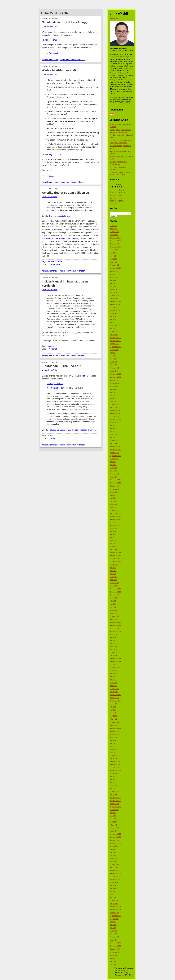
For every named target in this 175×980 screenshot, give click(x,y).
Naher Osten (57, 261)
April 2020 (113, 435)
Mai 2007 (113, 892)
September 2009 (115, 807)
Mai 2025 (113, 256)
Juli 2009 (113, 813)
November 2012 (115, 695)
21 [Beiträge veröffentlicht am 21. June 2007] (118, 198)
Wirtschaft (53, 349)
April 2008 (113, 858)
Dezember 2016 (115, 553)
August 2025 (114, 250)
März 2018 (113, 507)
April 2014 (113, 646)
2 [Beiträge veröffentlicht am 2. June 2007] (122, 190)
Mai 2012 (113, 713)
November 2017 (115, 519)
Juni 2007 (113, 888)
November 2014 (115, 625)
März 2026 (113, 229)
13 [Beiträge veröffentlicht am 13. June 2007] (115, 195)
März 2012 (113, 719)
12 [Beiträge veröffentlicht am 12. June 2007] (113, 195)
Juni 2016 (113, 571)
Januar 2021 (114, 407)
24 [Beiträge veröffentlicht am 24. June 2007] (124, 198)
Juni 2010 (113, 780)
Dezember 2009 (115, 798)
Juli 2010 (113, 777)
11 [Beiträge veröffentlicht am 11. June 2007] (111, 195)
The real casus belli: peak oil (61, 216)
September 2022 (115, 347)
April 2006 (113, 931)
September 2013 (115, 668)
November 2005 (115, 946)
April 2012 (113, 716)
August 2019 (114, 459)
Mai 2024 (113, 286)
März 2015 (113, 613)
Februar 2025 (114, 265)
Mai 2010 (113, 783)
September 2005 (115, 952)
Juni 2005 (113, 961)
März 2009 (113, 825)
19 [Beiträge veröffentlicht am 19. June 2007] (113, 198)
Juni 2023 (113, 320)
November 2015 (115, 592)
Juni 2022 (113, 356)
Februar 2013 (114, 689)
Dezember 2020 (115, 410)
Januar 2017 (114, 550)
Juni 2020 (113, 428)
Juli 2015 (113, 601)
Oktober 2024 (114, 271)
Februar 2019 (114, 474)
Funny (51, 176)
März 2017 (113, 543)
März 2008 (113, 861)
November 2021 (115, 377)
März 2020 (113, 438)
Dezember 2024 (115, 268)
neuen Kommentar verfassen (72, 60)
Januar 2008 (114, 867)
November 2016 (115, 556)
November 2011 (115, 728)
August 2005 (114, 955)
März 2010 (113, 789)
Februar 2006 (114, 937)
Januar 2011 (114, 758)
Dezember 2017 (115, 516)
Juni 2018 (113, 498)
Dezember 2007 (115, 870)
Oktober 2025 (114, 244)
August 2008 (114, 846)
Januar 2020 (114, 444)
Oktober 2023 (114, 307)
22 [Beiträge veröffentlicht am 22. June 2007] (120, 198)
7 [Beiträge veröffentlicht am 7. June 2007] (117, 193)
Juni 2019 (113, 465)
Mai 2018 (113, 501)
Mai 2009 (113, 819)
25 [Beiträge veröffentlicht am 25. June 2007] (111, 201)
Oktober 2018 (114, 486)
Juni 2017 (113, 534)
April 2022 (113, 362)
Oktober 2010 (114, 767)
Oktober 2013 (114, 665)
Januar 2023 (114, 335)
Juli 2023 (113, 317)
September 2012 (115, 701)
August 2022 (114, 350)
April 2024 (113, 289)
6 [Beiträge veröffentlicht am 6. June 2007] (115, 193)
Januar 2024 (114, 298)
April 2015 (113, 610)
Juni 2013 (113, 677)
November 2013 (115, 662)
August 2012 (114, 704)
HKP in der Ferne (49, 40)
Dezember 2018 (115, 480)
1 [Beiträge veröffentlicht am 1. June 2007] (119, 190)
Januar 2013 (114, 692)
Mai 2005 (113, 964)
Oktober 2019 (114, 453)
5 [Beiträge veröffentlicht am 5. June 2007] (113, 193)
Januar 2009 (114, 831)
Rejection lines (55, 155)
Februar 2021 (114, 404)
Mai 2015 (113, 607)
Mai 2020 (113, 432)
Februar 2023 (114, 332)
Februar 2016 (114, 583)
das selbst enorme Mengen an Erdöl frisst (60, 238)
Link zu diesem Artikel (50, 26)
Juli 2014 (113, 637)
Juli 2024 (113, 280)
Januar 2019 (114, 477)
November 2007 (115, 873)
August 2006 (114, 919)
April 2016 (113, 577)
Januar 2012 (114, 725)
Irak (49, 261)
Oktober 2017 (114, 522)
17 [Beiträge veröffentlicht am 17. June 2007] (124, 195)
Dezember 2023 (115, 301)
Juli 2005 (113, 958)
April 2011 (113, 749)
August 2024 (114, 277)
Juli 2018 (113, 495)
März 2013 (113, 686)
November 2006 (115, 910)
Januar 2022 (114, 371)
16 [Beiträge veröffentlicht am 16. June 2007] (122, 195)
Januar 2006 (114, 940)
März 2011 (113, 752)
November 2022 (115, 341)
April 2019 (113, 468)
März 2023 (113, 329)
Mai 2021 (113, 395)
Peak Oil (85, 376)
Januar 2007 (114, 904)
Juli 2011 (113, 740)
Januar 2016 (114, 586)
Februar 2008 (114, 864)
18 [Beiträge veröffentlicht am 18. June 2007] (111, 198)
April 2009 (113, 822)
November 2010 (115, 764)
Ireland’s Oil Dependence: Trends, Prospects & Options (73, 430)
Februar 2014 (114, 652)
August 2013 (114, 671)
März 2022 (113, 365)
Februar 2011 (114, 755)
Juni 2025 (113, 253)
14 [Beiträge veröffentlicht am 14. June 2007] (118, 195)
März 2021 (113, 401)
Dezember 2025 (115, 238)
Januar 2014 (114, 655)
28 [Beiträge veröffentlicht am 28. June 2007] (118, 201)
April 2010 (113, 786)
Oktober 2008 (114, 840)
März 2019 (113, 471)
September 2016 (115, 562)
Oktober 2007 (114, 876)
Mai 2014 (113, 643)
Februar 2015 (114, 616)
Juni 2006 (113, 925)
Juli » (117, 203)
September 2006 (115, 916)
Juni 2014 (113, 640)
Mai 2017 (113, 537)
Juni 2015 (113, 604)
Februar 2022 (114, 368)
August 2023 (114, 313)
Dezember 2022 (115, 338)
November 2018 (115, 483)
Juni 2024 (113, 283)
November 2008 (115, 837)
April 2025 (113, 259)
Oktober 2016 (114, 559)
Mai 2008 (113, 855)
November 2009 (115, 801)
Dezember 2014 (115, 622)
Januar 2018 (114, 513)
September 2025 (115, 247)
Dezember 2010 (115, 761)
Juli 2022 (113, 353)
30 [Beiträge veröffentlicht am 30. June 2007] (122, 201)
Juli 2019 (113, 462)
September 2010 (115, 770)
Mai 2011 (113, 746)
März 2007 (113, 898)
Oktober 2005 (114, 949)
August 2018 (114, 492)
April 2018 (113, 504)
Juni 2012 (113, 710)
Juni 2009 (113, 816)
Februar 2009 (114, 828)
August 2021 (114, 386)
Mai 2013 (113, 680)
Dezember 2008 (115, 834)
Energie (52, 264)
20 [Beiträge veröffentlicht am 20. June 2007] (115, 198)
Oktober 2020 (114, 416)
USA (58, 264)
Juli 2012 (113, 707)
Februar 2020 (114, 441)
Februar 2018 (114, 510)
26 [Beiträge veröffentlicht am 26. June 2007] (113, 201)
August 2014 (114, 634)
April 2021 (113, 398)
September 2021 (115, 383)
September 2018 (115, 489)
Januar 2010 (114, 795)
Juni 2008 (113, 852)
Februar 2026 (114, 232)
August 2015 (114, 598)
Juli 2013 (113, 674)
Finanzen (51, 346)
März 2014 (113, 649)
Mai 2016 (113, 574)
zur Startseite (114, 19)
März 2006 (113, 934)
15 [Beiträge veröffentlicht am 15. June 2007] (120, 195)
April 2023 (113, 326)
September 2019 (115, 456)
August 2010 (114, 773)
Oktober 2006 (114, 913)
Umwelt (50, 435)
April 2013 (113, 683)
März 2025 (113, 262)
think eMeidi (121, 970)
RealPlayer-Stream (55, 384)
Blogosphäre (54, 53)
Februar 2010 (114, 792)
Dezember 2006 (115, 907)
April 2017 (113, 540)
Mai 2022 (113, 359)
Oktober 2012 (114, 698)
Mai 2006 (113, 928)
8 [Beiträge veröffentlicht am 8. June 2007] (119, 193)
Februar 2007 (114, 901)
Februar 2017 (114, 547)
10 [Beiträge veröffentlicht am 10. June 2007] (124, 193)
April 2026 (113, 226)
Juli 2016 (113, 568)
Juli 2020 (113, 425)
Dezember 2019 (115, 447)
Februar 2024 (114, 295)
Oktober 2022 (114, 344)
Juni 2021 (113, 392)
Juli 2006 (113, 922)
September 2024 (115, 274)
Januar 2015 (114, 619)
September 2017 (115, 525)
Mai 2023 (113, 323)
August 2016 (114, 565)
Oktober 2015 (114, 595)
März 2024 (113, 292)
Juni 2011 (113, 743)
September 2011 (115, 734)
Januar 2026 (114, 235)
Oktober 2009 (114, 804)
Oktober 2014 (114, 628)
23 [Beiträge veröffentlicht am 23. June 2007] (122, 198)
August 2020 (114, 422)
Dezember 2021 (115, 374)
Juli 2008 (113, 849)
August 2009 (114, 810)
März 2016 (113, 580)
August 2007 (114, 882)
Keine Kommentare (50, 60)
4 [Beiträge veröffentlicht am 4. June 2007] (110, 193)
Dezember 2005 (115, 943)
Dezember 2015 (115, 589)
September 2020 (115, 419)
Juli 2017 (113, 531)
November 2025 (115, 241)
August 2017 (114, 528)
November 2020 (115, 413)
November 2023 (115, 304)
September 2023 (115, 310)
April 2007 (113, 895)
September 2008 (115, 843)
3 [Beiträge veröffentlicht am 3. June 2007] (124, 190)
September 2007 (115, 879)
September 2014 (115, 631)
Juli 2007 (113, 885)
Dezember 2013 (115, 658)
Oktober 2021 (114, 380)
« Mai (112, 203)
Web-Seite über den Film (57, 388)
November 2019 (115, 450)
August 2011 (114, 737)
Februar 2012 (114, 722)
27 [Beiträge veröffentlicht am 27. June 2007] (115, 201)
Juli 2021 (113, 389)
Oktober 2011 (114, 731)
